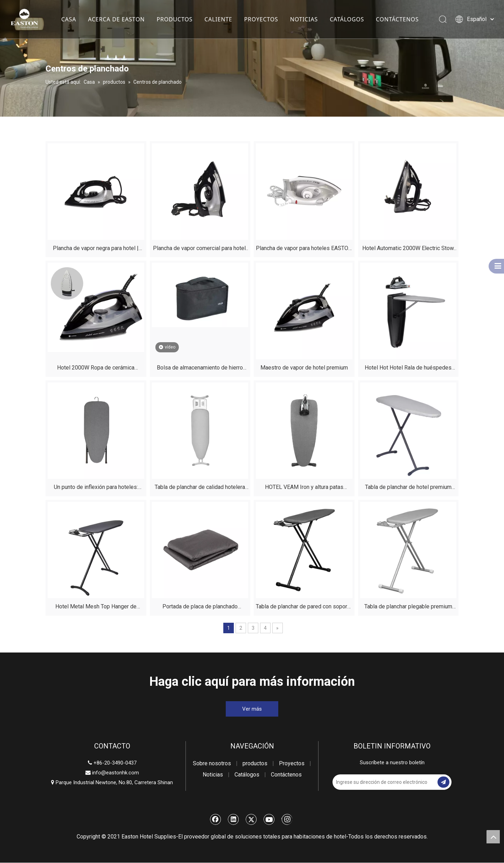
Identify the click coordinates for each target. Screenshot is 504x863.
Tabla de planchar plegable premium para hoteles (408, 607)
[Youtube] (269, 819)
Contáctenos (286, 775)
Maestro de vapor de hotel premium (304, 368)
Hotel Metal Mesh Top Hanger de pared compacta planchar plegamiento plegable (96, 607)
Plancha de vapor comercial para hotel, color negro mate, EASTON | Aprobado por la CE (200, 249)
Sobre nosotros (212, 763)
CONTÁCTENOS (397, 19)
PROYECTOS (261, 19)
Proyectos (292, 763)
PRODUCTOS (174, 19)
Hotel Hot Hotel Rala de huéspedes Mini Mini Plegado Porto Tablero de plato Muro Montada (408, 369)
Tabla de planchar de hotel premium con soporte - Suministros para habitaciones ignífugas (408, 488)
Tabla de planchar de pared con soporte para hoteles (304, 607)
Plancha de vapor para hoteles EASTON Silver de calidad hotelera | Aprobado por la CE (304, 249)
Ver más (252, 709)
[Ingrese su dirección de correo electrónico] (384, 782)
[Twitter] (251, 819)
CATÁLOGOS (346, 19)
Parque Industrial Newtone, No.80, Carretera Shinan (112, 782)
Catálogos (247, 775)
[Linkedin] (233, 819)
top (493, 837)
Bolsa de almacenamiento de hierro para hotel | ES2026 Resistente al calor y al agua (200, 369)
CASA (68, 19)
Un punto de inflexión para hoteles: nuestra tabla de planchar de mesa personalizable (96, 488)
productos (255, 763)
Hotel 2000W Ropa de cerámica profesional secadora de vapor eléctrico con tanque (96, 369)
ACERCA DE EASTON (116, 19)
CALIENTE (218, 19)
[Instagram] (287, 819)
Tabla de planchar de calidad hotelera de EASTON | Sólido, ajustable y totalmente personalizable (200, 488)
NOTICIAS (304, 19)
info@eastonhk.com (115, 773)
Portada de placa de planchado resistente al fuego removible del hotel (200, 607)
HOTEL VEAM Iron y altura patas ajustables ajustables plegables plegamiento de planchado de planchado (304, 488)
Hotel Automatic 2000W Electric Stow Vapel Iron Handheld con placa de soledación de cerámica (408, 249)
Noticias (213, 775)
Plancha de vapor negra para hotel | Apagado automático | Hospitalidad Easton (96, 249)
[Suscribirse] (443, 782)
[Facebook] (216, 819)
